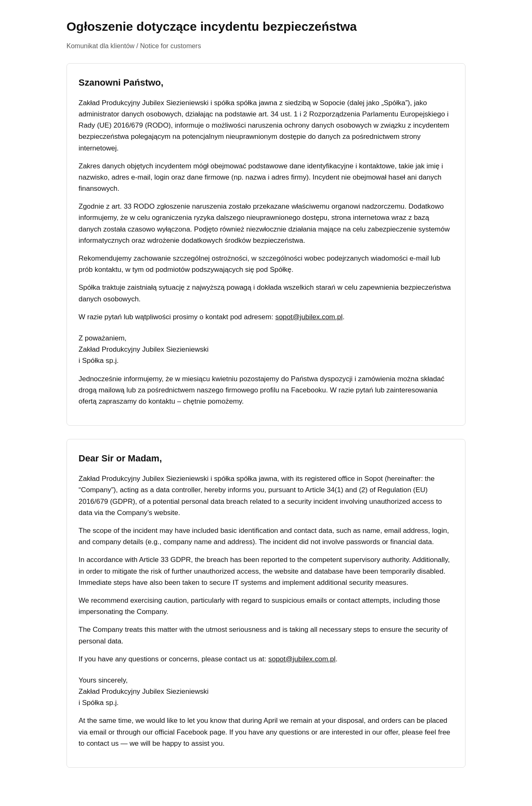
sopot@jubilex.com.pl (309, 317)
